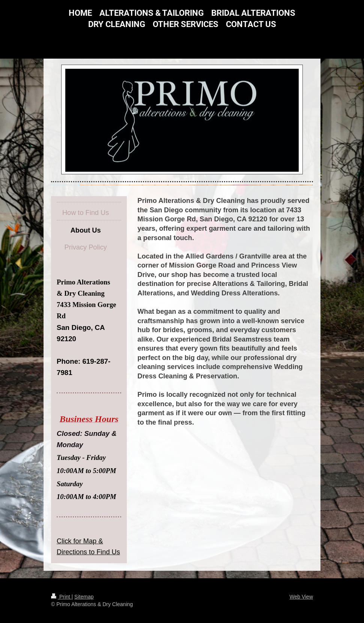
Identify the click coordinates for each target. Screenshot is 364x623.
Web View (301, 597)
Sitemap (84, 597)
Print (61, 597)
